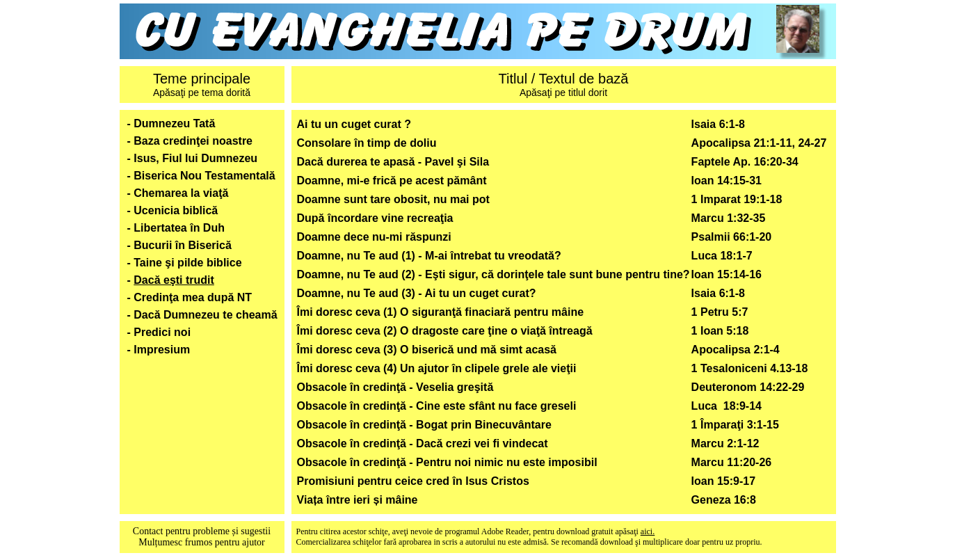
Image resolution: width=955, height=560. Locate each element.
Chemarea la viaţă (181, 193)
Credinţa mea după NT (193, 297)
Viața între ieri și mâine (358, 500)
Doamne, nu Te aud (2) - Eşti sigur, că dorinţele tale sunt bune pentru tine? (493, 274)
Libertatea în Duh (179, 228)
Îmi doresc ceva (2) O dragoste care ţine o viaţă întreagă (445, 331)
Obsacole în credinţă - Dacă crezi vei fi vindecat (423, 443)
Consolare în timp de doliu (367, 143)
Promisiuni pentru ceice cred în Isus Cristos (413, 481)
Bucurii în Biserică (183, 245)
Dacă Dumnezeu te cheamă (205, 315)
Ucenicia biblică (176, 210)
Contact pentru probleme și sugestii (202, 531)
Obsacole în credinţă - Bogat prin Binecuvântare (424, 425)
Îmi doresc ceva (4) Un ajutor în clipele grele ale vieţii (437, 368)
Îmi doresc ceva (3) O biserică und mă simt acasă (427, 350)
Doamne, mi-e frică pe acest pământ (392, 181)
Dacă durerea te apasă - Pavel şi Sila (393, 162)
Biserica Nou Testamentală (204, 176)
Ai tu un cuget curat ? (354, 124)
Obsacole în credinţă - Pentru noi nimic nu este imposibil (447, 462)
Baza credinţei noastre (193, 141)
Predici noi (162, 332)
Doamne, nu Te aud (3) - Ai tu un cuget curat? (417, 293)
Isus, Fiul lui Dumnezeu (195, 158)
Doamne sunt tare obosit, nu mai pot (393, 199)
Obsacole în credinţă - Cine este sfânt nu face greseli (437, 406)
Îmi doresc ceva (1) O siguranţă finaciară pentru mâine (441, 312)
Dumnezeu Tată (174, 123)
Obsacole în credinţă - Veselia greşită (395, 387)
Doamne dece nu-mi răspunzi (374, 237)
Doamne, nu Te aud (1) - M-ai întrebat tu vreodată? (429, 256)
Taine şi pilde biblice (187, 263)
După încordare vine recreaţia (375, 218)
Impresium (162, 350)
